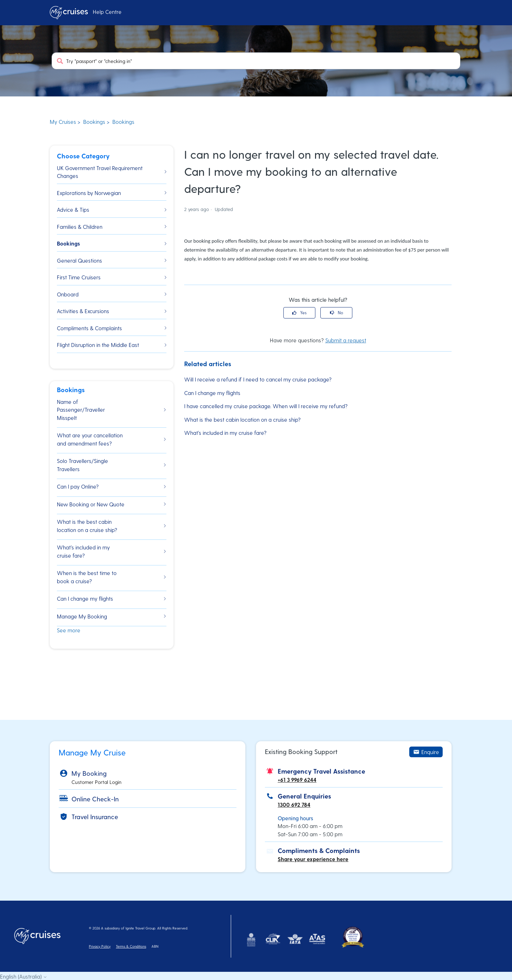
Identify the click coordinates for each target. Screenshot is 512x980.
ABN (155, 946)
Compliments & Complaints (112, 328)
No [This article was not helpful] (340, 312)
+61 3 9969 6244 (297, 780)
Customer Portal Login (97, 782)
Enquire (426, 752)
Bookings (94, 122)
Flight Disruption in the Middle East (112, 345)
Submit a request (346, 340)
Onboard (112, 294)
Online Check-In (95, 799)
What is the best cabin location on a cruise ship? (242, 420)
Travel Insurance (95, 816)
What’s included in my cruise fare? (225, 433)
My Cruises (63, 122)
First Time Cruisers (112, 277)
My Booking (89, 773)
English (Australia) (24, 977)
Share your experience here (313, 859)
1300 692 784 (294, 805)
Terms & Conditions (131, 946)
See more (69, 630)
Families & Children (112, 227)
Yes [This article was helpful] (303, 312)
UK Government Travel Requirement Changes (112, 172)
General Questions (112, 260)
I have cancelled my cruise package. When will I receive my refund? (266, 406)
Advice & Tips (112, 210)
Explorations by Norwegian (112, 193)
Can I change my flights (212, 393)
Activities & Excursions (112, 311)
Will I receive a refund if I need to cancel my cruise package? (258, 379)
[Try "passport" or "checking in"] (256, 61)
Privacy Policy (100, 946)
